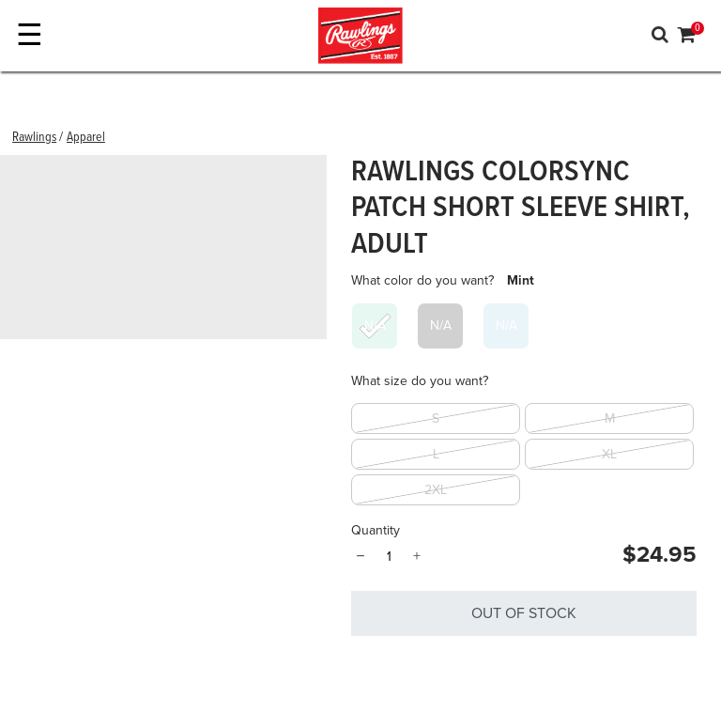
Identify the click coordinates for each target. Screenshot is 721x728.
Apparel (86, 137)
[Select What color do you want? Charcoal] (440, 326)
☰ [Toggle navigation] (30, 35)
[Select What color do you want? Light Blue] (506, 326)
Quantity (376, 530)
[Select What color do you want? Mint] (375, 326)
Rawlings (34, 137)
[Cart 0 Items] (687, 38)
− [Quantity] (360, 556)
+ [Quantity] (417, 556)
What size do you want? (420, 381)
